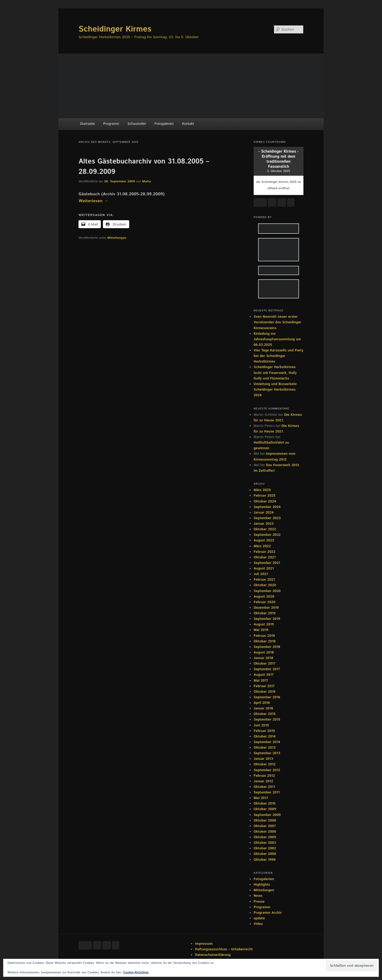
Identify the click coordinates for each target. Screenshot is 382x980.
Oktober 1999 (265, 860)
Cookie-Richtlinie (136, 972)
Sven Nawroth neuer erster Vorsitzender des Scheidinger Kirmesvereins (277, 322)
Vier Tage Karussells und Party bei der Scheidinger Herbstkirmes (278, 356)
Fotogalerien (164, 124)
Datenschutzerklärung (213, 955)
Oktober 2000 (265, 854)
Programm (111, 124)
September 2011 (267, 793)
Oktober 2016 (265, 692)
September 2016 (267, 697)
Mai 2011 (261, 798)
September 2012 (267, 770)
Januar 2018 (263, 658)
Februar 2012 (264, 776)
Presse (259, 902)
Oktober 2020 (265, 585)
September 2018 (267, 647)
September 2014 (267, 742)
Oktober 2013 (265, 748)
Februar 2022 (264, 552)
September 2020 (267, 591)
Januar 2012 (263, 781)
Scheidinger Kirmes (115, 29)
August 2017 (264, 675)
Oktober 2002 (265, 848)
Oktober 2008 (265, 821)
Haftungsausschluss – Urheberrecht (224, 949)
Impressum (204, 944)
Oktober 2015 (265, 714)
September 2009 (267, 815)
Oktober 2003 (265, 843)
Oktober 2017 (264, 664)
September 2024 (267, 507)
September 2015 (267, 720)
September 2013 (267, 753)
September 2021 (267, 563)
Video (258, 924)
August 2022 (264, 540)
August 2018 (264, 653)
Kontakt (188, 124)
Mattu (147, 181)
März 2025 (262, 490)
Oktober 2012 (265, 764)
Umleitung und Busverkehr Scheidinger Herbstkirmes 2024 (275, 390)
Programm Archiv (268, 913)
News (258, 896)
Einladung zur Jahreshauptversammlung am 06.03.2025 (277, 339)
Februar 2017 (264, 686)
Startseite (87, 124)
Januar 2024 (264, 513)
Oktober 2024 (265, 502)
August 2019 (264, 624)
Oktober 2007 (265, 826)
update (259, 918)
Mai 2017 (261, 681)
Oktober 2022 (265, 529)
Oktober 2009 (265, 809)
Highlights (262, 885)
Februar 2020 (264, 602)
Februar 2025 (264, 496)
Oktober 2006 (265, 832)
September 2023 (267, 518)
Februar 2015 (264, 731)
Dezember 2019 (266, 608)
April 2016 (262, 703)
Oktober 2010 (265, 804)
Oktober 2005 (265, 837)
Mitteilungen (117, 238)
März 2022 (262, 546)
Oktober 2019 (265, 613)
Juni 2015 (261, 725)
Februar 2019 (264, 636)
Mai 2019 (261, 630)
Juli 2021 (261, 574)
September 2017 (267, 669)
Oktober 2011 (264, 787)
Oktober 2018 (265, 641)
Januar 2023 (264, 524)
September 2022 (267, 535)
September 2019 (267, 619)
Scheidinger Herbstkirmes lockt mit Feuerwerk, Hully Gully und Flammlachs (275, 373)
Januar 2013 (263, 759)
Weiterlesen (93, 201)
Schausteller (137, 124)
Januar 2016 (263, 708)
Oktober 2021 (265, 557)
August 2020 (264, 597)
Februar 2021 (264, 580)
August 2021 (264, 569)
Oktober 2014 (265, 737)
